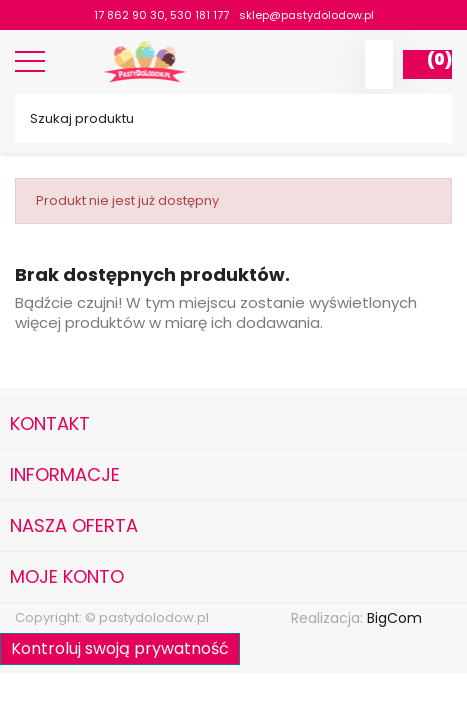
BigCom (394, 618)
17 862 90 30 (129, 15)
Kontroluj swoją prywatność (120, 648)
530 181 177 (199, 15)
